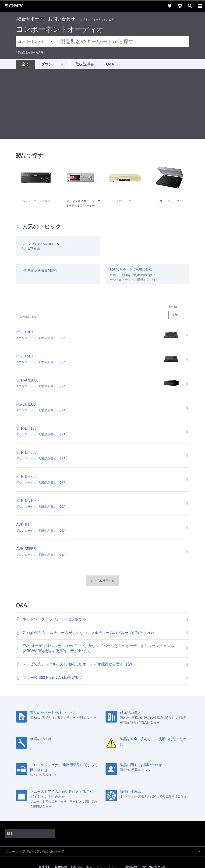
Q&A (110, 64)
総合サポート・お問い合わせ (45, 19)
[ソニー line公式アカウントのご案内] (87, 808)
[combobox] (102, 42)
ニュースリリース (109, 797)
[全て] (25, 64)
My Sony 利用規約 (154, 797)
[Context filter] (35, 41)
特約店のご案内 (82, 797)
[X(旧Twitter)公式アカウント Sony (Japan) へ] (97, 808)
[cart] (180, 6)
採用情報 (61, 797)
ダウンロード (52, 64)
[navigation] (200, 6)
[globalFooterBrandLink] (102, 859)
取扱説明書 (85, 64)
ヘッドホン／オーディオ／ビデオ (97, 19)
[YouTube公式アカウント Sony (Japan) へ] (108, 808)
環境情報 (131, 797)
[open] (190, 6)
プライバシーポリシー (102, 840)
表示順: (173, 237)
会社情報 (45, 797)
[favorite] (170, 6)
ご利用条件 (103, 835)
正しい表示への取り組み (102, 845)
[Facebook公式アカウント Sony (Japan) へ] (118, 808)
